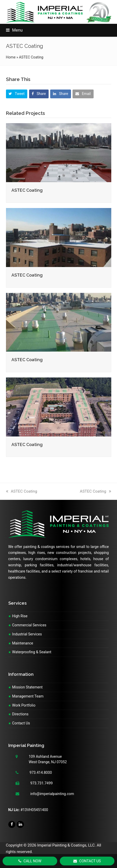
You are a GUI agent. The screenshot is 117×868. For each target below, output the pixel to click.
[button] (14, 30)
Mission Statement (27, 687)
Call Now (30, 861)
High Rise (20, 616)
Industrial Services (27, 634)
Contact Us (21, 723)
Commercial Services (29, 625)
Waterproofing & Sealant (32, 652)
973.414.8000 (41, 773)
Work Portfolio (24, 705)
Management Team (28, 696)
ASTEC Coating (27, 190)
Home (11, 57)
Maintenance (23, 643)
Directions (20, 714)
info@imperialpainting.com (52, 794)
